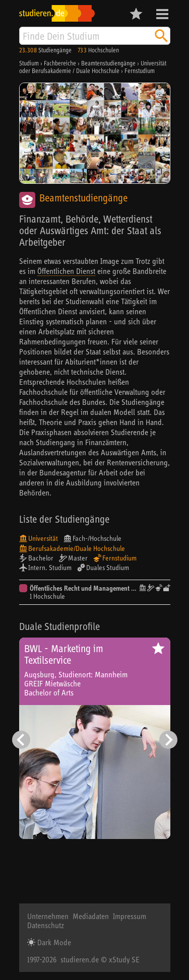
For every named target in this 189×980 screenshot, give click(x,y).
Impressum (130, 916)
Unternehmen (48, 916)
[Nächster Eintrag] (168, 740)
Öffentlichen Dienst (66, 271)
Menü (162, 14)
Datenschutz (46, 925)
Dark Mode (53, 942)
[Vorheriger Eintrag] (21, 740)
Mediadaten (91, 916)
